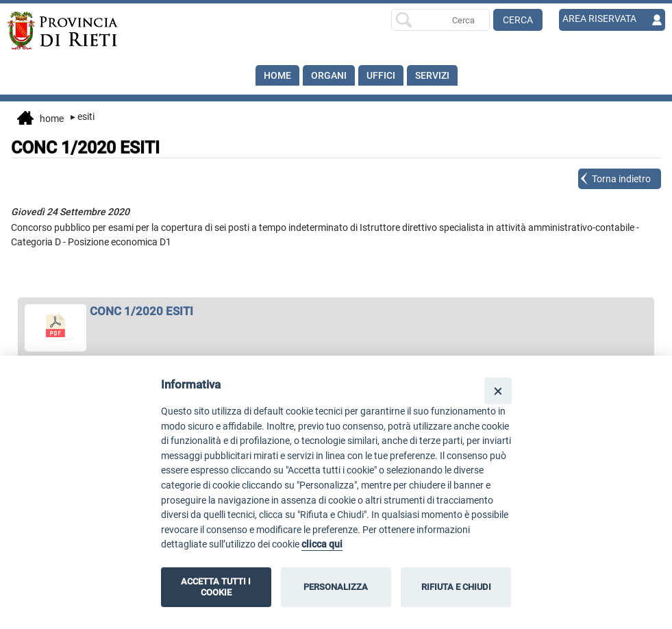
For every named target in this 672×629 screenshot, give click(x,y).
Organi (329, 75)
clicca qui (322, 544)
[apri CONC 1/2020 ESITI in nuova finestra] (336, 311)
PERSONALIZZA (336, 587)
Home (277, 75)
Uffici (381, 75)
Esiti (83, 116)
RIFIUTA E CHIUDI (456, 587)
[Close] (498, 391)
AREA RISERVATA (599, 18)
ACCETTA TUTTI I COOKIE (216, 587)
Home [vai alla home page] (40, 119)
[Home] (73, 31)
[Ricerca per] (440, 20)
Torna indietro (621, 179)
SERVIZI (432, 75)
